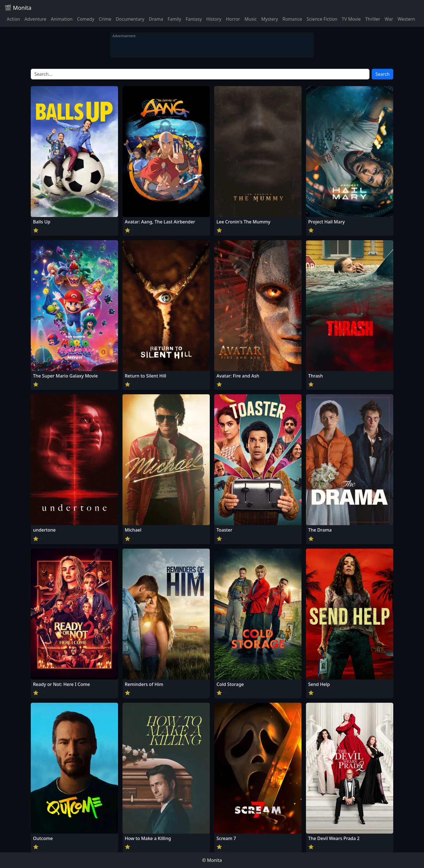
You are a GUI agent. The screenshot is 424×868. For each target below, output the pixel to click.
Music (251, 19)
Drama (156, 19)
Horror (233, 19)
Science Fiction (322, 19)
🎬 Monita (18, 8)
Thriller (373, 19)
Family (174, 19)
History (214, 19)
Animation (62, 19)
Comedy (86, 19)
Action (13, 19)
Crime (105, 19)
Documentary (130, 19)
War (389, 19)
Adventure (36, 19)
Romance (292, 19)
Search (382, 74)
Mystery (270, 19)
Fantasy (194, 19)
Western (406, 19)
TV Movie (351, 19)
